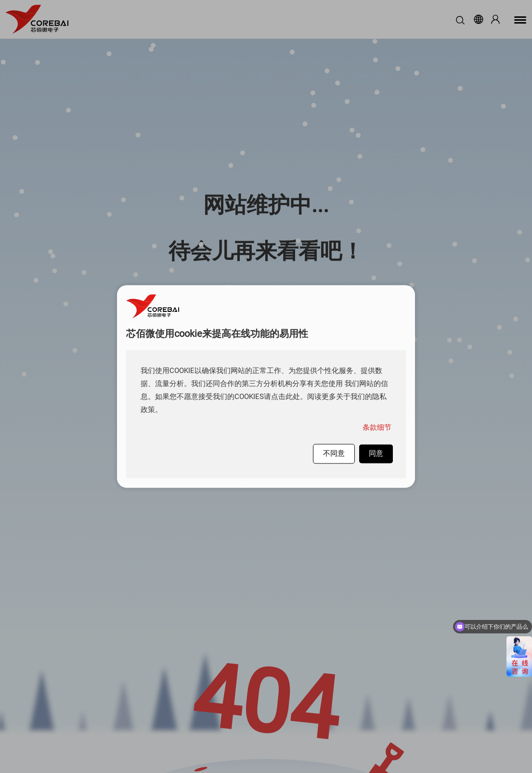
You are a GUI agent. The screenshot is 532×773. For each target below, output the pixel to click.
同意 (376, 453)
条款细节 (377, 427)
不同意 (334, 453)
